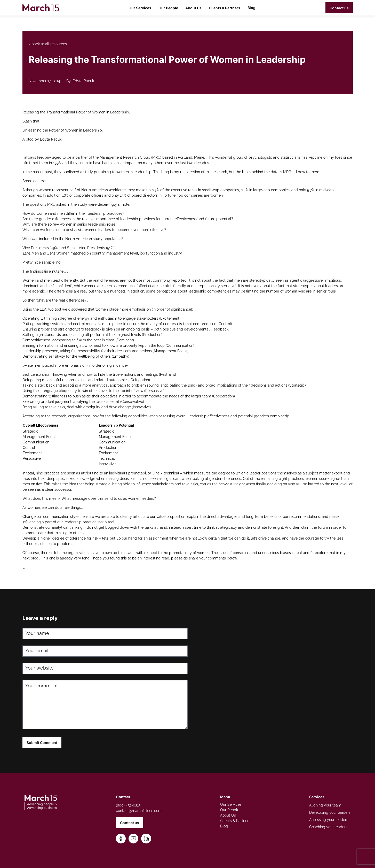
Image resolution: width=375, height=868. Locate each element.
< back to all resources (48, 44)
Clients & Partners (225, 8)
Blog (252, 8)
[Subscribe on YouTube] (134, 839)
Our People (168, 8)
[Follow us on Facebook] (121, 839)
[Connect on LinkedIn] (146, 839)
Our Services (140, 8)
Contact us (339, 8)
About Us (193, 8)
